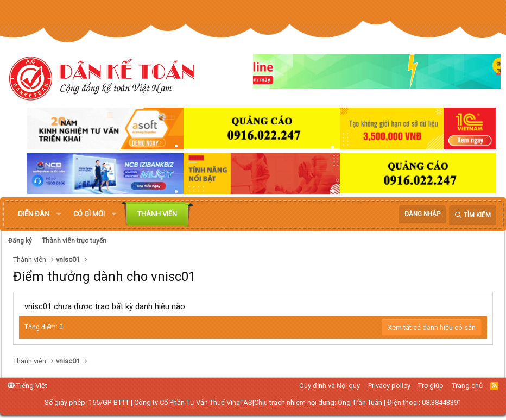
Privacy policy (389, 385)
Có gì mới (89, 214)
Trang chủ (467, 385)
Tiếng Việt (27, 385)
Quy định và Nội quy (330, 385)
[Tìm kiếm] (473, 215)
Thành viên (157, 214)
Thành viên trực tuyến (74, 241)
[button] (59, 214)
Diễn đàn (34, 214)
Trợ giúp (431, 385)
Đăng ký (20, 241)
